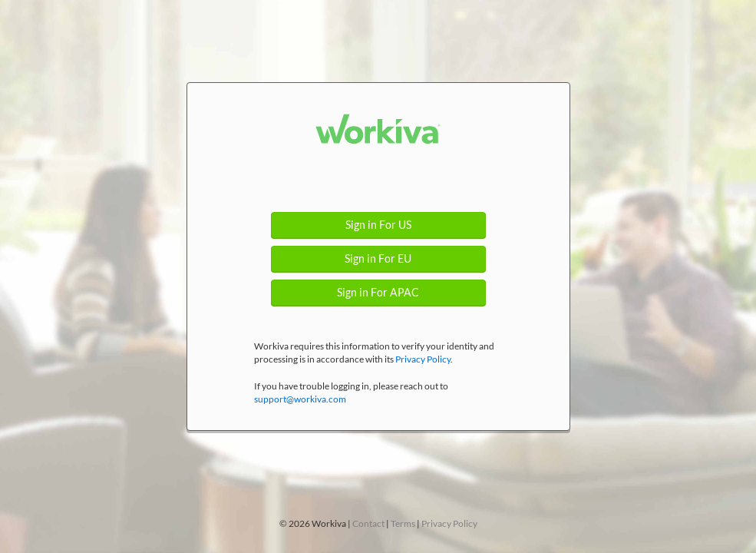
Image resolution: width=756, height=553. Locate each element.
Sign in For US (378, 225)
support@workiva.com (300, 399)
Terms (403, 523)
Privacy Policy (423, 359)
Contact (368, 523)
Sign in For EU (378, 259)
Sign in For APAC (378, 293)
